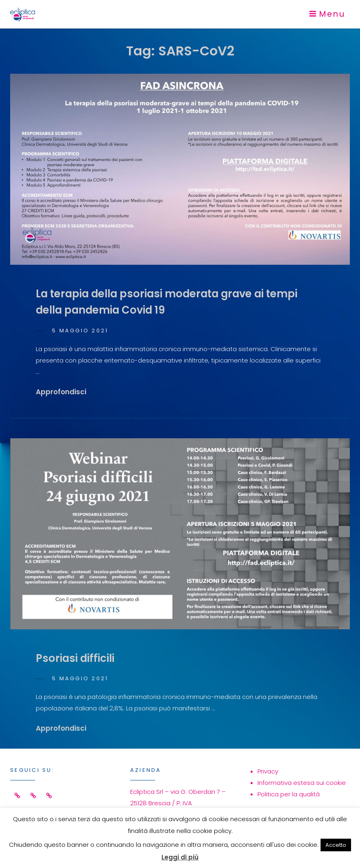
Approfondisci (61, 392)
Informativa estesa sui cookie (302, 783)
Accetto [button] (336, 845)
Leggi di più (180, 857)
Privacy (268, 771)
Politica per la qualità (289, 794)
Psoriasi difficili (75, 658)
